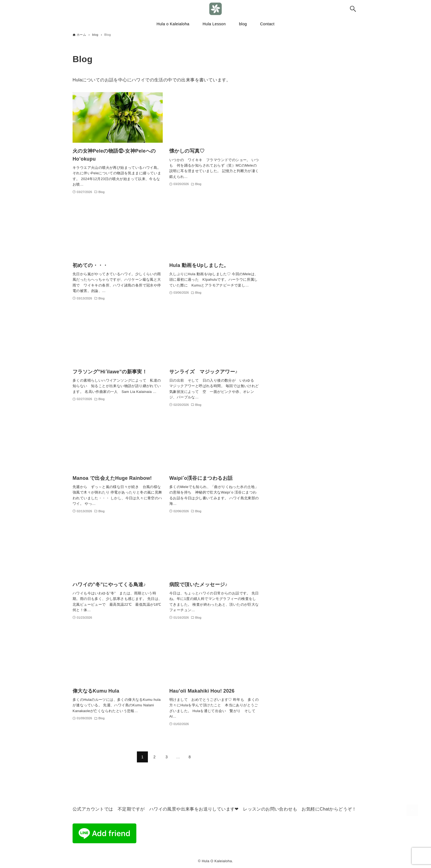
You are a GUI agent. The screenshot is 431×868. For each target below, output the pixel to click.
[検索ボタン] (353, 9)
